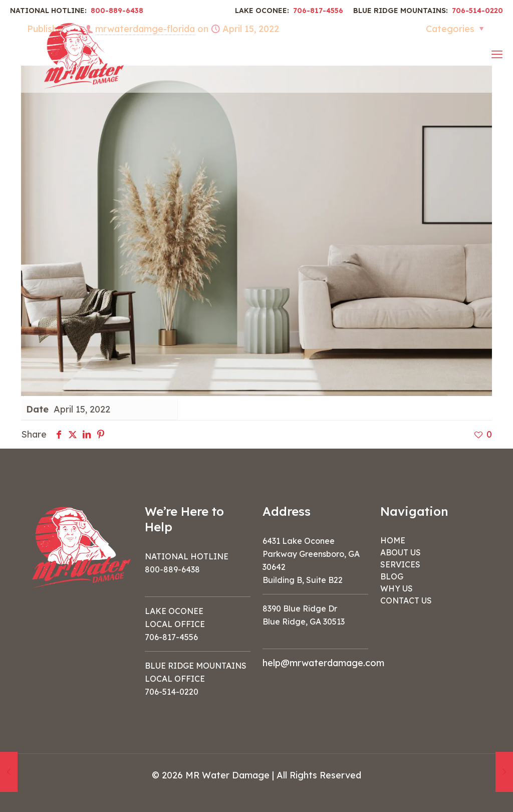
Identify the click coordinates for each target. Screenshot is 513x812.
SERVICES (400, 564)
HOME (393, 540)
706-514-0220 (477, 11)
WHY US (397, 588)
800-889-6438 (117, 11)
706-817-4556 (318, 11)
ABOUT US (401, 552)
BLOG (392, 576)
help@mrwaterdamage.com (323, 663)
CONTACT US (406, 600)
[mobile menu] (497, 54)
